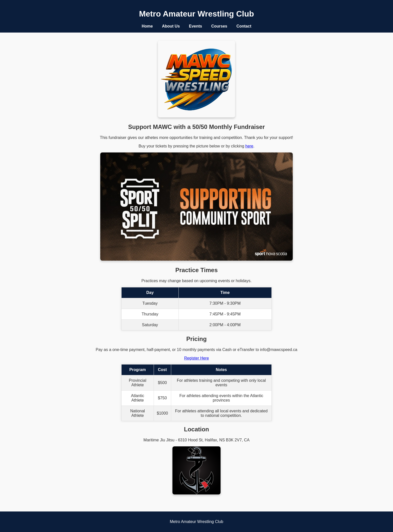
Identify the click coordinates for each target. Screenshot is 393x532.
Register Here (197, 358)
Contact (244, 26)
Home (147, 26)
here (249, 146)
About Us (171, 26)
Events (195, 26)
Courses (219, 26)
